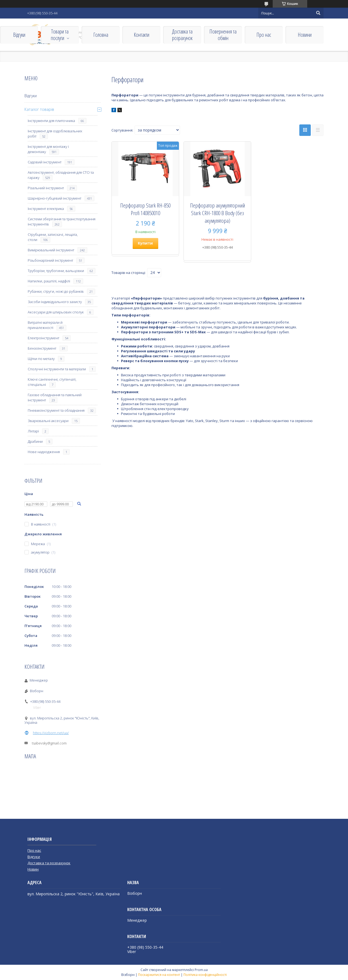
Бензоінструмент (42, 348)
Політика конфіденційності (205, 975)
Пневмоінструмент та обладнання (56, 410)
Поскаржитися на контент (159, 975)
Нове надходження (44, 452)
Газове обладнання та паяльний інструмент (55, 397)
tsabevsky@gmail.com (49, 743)
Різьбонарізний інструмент (50, 260)
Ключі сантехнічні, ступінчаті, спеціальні (52, 382)
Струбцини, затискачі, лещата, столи (53, 237)
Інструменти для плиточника (51, 121)
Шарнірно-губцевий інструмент (55, 198)
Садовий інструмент (45, 162)
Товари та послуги (60, 35)
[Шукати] (318, 13)
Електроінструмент (43, 338)
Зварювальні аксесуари (48, 421)
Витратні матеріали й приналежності (45, 325)
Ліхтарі (33, 431)
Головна (101, 35)
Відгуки (19, 35)
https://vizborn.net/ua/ (51, 733)
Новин (33, 869)
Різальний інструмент (46, 188)
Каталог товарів (39, 109)
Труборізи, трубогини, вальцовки (56, 271)
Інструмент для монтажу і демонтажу (48, 149)
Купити (145, 243)
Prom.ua (201, 970)
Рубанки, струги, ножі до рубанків (56, 291)
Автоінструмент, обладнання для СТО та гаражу (61, 175)
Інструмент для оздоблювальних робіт (55, 134)
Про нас (264, 35)
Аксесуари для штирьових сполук (56, 312)
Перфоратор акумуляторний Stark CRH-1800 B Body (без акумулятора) (217, 213)
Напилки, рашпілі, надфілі (49, 281)
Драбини (35, 441)
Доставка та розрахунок (182, 35)
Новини (305, 35)
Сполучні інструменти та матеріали (57, 369)
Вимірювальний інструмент (51, 250)
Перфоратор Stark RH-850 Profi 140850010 (145, 209)
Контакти (142, 35)
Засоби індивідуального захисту (55, 302)
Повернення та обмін (223, 35)
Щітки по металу (41, 359)
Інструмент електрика (46, 209)
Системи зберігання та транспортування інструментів (62, 222)
